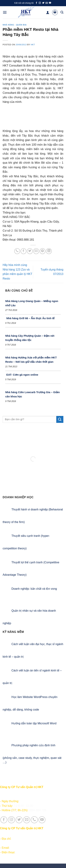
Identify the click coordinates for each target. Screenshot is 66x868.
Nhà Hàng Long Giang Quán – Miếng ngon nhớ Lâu (32, 303)
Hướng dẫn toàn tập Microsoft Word (34, 723)
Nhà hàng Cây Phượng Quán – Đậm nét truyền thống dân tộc (30, 338)
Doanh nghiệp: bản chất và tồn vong (34, 589)
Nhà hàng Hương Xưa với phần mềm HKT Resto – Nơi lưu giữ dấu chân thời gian (31, 360)
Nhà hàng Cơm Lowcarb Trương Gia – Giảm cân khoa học (32, 394)
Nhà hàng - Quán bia (15, 25)
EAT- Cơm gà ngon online (22, 375)
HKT (33, 45)
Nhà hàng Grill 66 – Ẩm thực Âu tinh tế (30, 318)
